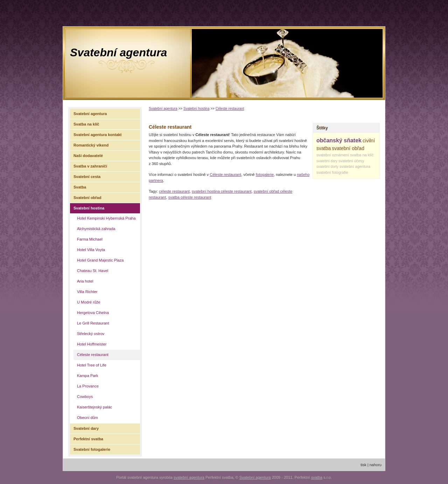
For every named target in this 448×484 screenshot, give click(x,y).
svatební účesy (351, 161)
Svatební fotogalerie (92, 449)
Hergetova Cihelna (93, 313)
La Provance (88, 386)
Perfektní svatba (88, 439)
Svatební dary (86, 428)
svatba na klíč (362, 155)
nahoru (376, 465)
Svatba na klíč (86, 124)
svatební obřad (348, 148)
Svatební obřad (87, 198)
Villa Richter (87, 292)
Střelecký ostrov (91, 334)
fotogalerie (265, 175)
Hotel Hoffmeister (92, 344)
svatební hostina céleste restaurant (222, 191)
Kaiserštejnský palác (94, 407)
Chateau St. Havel (93, 271)
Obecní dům (87, 418)
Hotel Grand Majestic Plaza (100, 260)
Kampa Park (88, 376)
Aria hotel (85, 281)
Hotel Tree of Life (92, 365)
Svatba (80, 187)
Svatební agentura (118, 52)
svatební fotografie (332, 172)
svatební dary (327, 161)
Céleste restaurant (230, 109)
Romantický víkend (91, 145)
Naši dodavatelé (88, 156)
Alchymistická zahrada (96, 229)
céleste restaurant (174, 191)
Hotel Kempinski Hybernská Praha (106, 218)
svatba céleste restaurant (190, 197)
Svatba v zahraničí (90, 166)
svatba (317, 477)
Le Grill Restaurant (93, 323)
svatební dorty (327, 167)
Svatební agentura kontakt (98, 135)
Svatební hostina (197, 109)
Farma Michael (90, 239)
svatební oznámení (333, 155)
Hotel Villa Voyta (91, 250)
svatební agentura (355, 166)
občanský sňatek (339, 140)
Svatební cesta (87, 177)
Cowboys (85, 397)
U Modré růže (89, 302)
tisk (363, 465)
